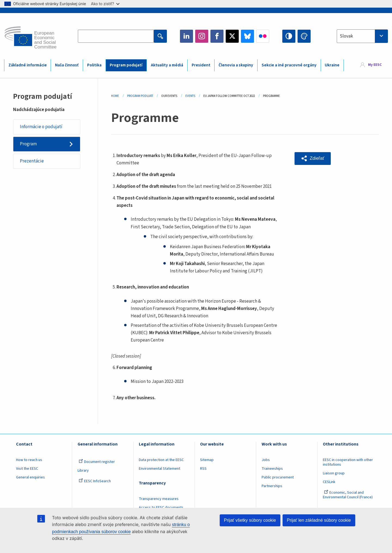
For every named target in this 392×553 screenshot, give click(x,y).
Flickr (263, 36)
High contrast (289, 36)
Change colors (304, 36)
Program (28, 144)
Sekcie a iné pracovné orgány (289, 65)
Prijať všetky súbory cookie (250, 520)
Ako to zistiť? (105, 4)
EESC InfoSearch (95, 481)
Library (83, 471)
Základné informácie (28, 65)
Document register (97, 462)
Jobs (266, 460)
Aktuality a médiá (167, 65)
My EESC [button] (375, 65)
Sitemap (207, 460)
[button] (313, 159)
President (201, 65)
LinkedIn (186, 36)
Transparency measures (159, 499)
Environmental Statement (160, 469)
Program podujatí (126, 65)
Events (190, 96)
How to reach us (29, 460)
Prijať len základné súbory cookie (319, 520)
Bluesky (247, 36)
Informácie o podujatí (41, 127)
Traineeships (272, 469)
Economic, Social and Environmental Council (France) (348, 495)
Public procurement (278, 477)
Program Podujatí (140, 96)
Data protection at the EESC (161, 460)
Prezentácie (32, 161)
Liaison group (334, 473)
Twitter (232, 36)
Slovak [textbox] (346, 36)
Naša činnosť (67, 65)
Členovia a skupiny (236, 65)
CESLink (329, 482)
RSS (203, 469)
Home (115, 96)
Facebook (217, 36)
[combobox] (362, 36)
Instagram (202, 36)
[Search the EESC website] (116, 36)
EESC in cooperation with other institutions (348, 462)
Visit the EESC (27, 469)
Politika (94, 65)
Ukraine (332, 65)
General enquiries (30, 477)
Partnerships (272, 486)
